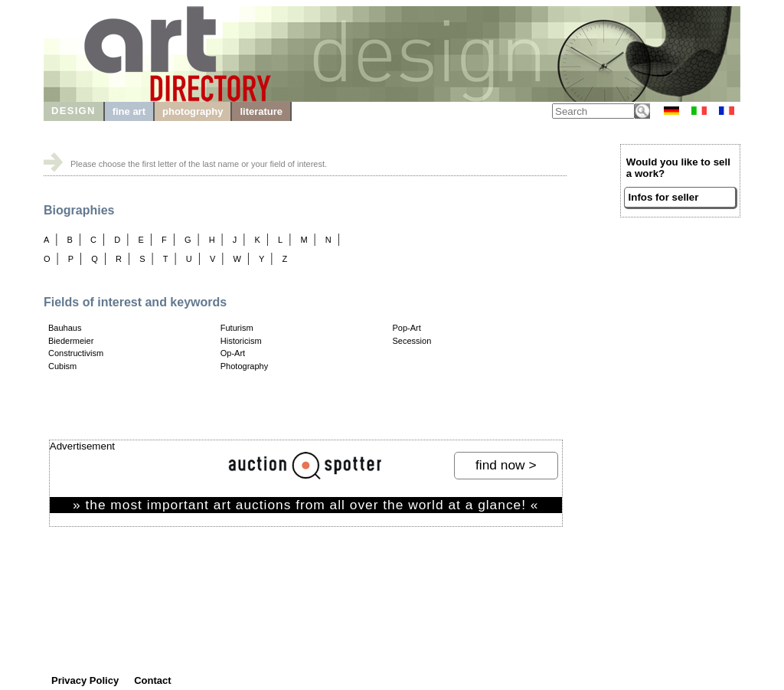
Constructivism (76, 353)
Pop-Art (407, 328)
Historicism (241, 341)
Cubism (62, 366)
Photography (244, 366)
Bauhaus (65, 328)
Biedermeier (71, 341)
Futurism (237, 328)
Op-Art (233, 353)
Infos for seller (664, 197)
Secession (412, 341)
